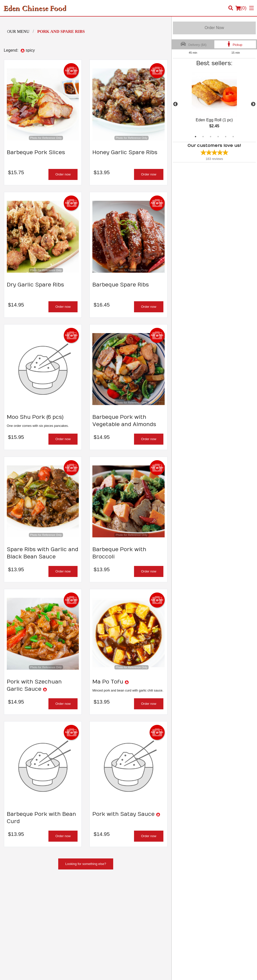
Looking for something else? (86, 864)
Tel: (147, 934)
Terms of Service (137, 972)
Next (253, 104)
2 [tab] (203, 137)
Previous (175, 104)
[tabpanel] (214, 104)
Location (138, 909)
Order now (63, 174)
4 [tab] (218, 137)
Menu (136, 897)
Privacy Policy (205, 909)
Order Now (214, 28)
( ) (241, 8)
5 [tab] (226, 137)
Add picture (71, 71)
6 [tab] (233, 137)
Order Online (141, 903)
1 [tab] (196, 137)
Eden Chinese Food (29, 890)
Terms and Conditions (211, 903)
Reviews (201, 897)
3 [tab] (211, 137)
